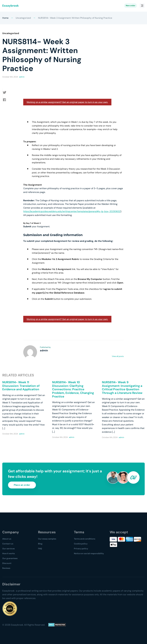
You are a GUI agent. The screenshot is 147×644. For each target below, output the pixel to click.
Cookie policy (81, 544)
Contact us (8, 544)
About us (7, 539)
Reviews (6, 568)
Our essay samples (47, 539)
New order (130, 6)
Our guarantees (10, 558)
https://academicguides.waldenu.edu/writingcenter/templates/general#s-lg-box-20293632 (72, 211)
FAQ (40, 549)
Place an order (22, 485)
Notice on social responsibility (89, 553)
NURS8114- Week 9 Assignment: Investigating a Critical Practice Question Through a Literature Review (122, 388)
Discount (7, 563)
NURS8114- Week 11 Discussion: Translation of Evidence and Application (21, 386)
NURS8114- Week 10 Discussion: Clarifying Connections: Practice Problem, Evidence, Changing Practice (73, 389)
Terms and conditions (85, 539)
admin (22, 77)
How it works (9, 553)
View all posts (118, 356)
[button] (6, 92)
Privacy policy (81, 549)
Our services (8, 549)
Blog (40, 544)
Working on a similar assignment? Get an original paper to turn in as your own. (67, 102)
